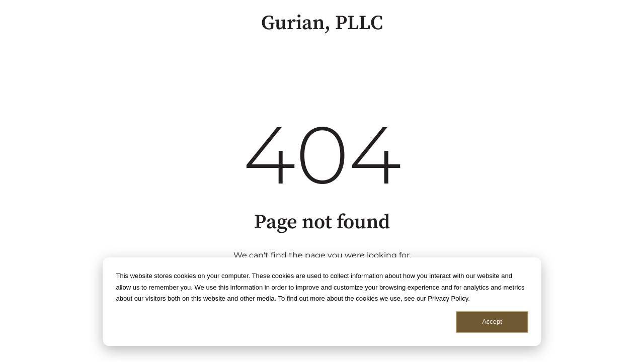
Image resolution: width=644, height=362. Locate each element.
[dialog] (322, 302)
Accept (492, 322)
